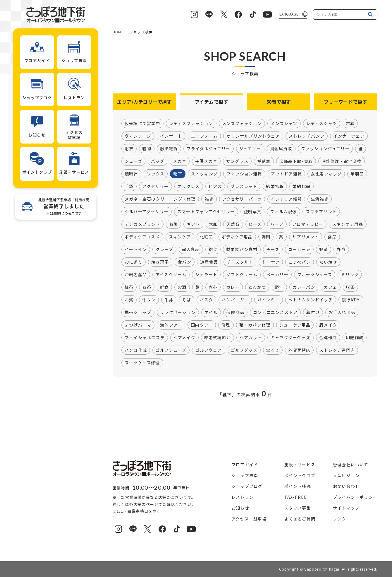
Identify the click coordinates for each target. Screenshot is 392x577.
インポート (171, 136)
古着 (350, 124)
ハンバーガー (235, 300)
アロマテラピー (308, 224)
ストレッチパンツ (307, 136)
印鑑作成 (355, 338)
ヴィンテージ (138, 136)
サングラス (237, 161)
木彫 (213, 224)
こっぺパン (300, 262)
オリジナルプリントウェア (253, 136)
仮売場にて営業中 (142, 124)
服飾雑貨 (169, 149)
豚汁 (279, 287)
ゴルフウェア (208, 350)
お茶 (147, 287)
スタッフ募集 (298, 508)
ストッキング (204, 174)
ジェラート (206, 275)
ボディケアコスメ (142, 237)
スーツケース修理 (142, 363)
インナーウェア (349, 136)
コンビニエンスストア (275, 313)
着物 (147, 149)
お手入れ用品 (342, 313)
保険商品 (235, 313)
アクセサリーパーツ (242, 199)
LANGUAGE (289, 14)
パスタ (207, 300)
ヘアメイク (184, 338)
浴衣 (129, 149)
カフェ (331, 287)
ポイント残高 (298, 486)
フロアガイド (245, 465)
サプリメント (306, 237)
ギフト (193, 224)
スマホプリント (321, 212)
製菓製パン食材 (242, 250)
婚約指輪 (301, 187)
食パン (185, 262)
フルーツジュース (315, 275)
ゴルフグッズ (244, 350)
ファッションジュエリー (325, 149)
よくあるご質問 (300, 519)
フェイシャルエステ (145, 338)
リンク (340, 519)
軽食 (164, 287)
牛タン (149, 300)
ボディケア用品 (237, 237)
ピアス (215, 187)
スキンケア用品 (348, 224)
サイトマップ (346, 508)
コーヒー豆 (299, 250)
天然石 (233, 224)
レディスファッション (191, 124)
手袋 (129, 187)
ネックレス (189, 187)
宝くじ (273, 350)
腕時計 (131, 174)
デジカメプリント (142, 224)
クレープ (164, 250)
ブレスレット (244, 187)
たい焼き (328, 262)
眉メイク (328, 325)
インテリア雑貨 (286, 199)
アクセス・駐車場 (249, 519)
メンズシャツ (284, 124)
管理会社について (351, 465)
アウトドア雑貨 (286, 174)
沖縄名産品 (136, 275)
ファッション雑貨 (244, 174)
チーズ (273, 250)
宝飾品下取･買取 (296, 161)
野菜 (324, 250)
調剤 (266, 237)
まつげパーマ (138, 325)
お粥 (129, 300)
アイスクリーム (171, 275)
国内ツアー (202, 325)
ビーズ (255, 224)
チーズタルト (240, 262)
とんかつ (257, 287)
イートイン (136, 250)
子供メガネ (206, 161)
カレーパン (304, 287)
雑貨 (209, 199)
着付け (313, 313)
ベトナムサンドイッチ (311, 300)
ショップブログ (247, 486)
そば (186, 300)
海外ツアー (171, 325)
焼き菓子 (160, 262)
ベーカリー (277, 275)
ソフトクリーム (242, 275)
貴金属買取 (281, 149)
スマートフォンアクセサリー (206, 212)
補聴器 (264, 161)
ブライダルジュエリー (209, 149)
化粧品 (207, 237)
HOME (118, 32)
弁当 (341, 250)
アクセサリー (155, 187)
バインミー (269, 300)
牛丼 (169, 300)
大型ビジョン (346, 475)
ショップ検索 (245, 475)
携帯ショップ (138, 313)
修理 (226, 325)
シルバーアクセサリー (147, 212)
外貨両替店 (299, 350)
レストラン (243, 497)
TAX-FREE (296, 497)
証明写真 (253, 212)
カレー (233, 287)
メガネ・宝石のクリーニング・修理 (160, 199)
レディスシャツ (322, 124)
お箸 (173, 224)
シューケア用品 (295, 325)
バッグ (158, 161)
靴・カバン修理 (255, 325)
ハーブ (277, 224)
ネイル (211, 313)
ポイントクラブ (300, 475)
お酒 (182, 287)
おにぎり (134, 262)
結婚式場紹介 (218, 338)
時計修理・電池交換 (342, 161)
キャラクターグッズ (290, 338)
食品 (332, 237)
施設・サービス (300, 465)
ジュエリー (250, 149)
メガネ (180, 161)
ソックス (156, 174)
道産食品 (209, 262)
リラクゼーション (178, 313)
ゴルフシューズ (171, 350)
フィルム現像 (283, 212)
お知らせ (240, 508)
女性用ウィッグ (326, 174)
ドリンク (350, 275)
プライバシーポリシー (355, 497)
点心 (213, 287)
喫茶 (350, 287)
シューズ (133, 161)
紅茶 (129, 287)
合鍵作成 (328, 338)
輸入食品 (191, 250)
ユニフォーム (204, 136)
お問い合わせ (346, 486)
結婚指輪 (275, 187)
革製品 (357, 174)
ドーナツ (271, 262)
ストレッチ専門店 (337, 350)
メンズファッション (242, 124)
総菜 (213, 250)
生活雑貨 (320, 199)
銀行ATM (351, 300)
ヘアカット (251, 338)
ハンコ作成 (136, 350)
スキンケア (180, 237)
